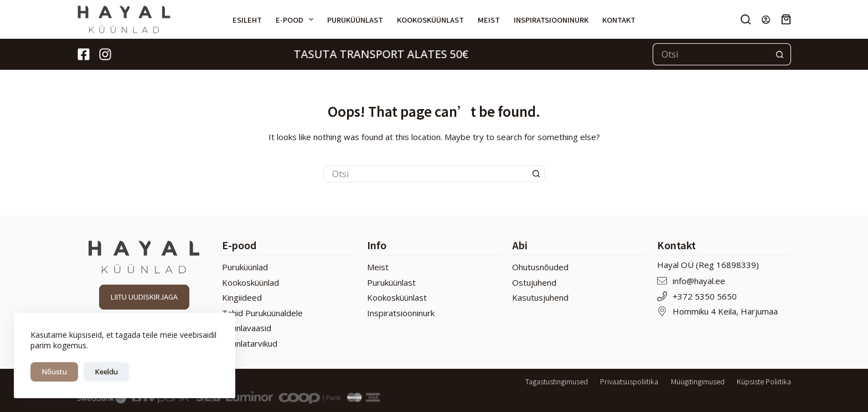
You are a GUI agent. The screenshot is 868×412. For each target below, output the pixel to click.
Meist (489, 20)
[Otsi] (746, 19)
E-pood (297, 19)
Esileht (247, 20)
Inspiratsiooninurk (551, 20)
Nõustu (54, 372)
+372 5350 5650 (705, 296)
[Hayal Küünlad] (124, 19)
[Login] (766, 20)
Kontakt (619, 20)
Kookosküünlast (430, 20)
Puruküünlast (355, 20)
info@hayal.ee (699, 281)
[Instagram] (105, 54)
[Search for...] (711, 54)
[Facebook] (84, 54)
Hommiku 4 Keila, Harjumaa (725, 311)
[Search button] (780, 54)
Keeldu (106, 372)
